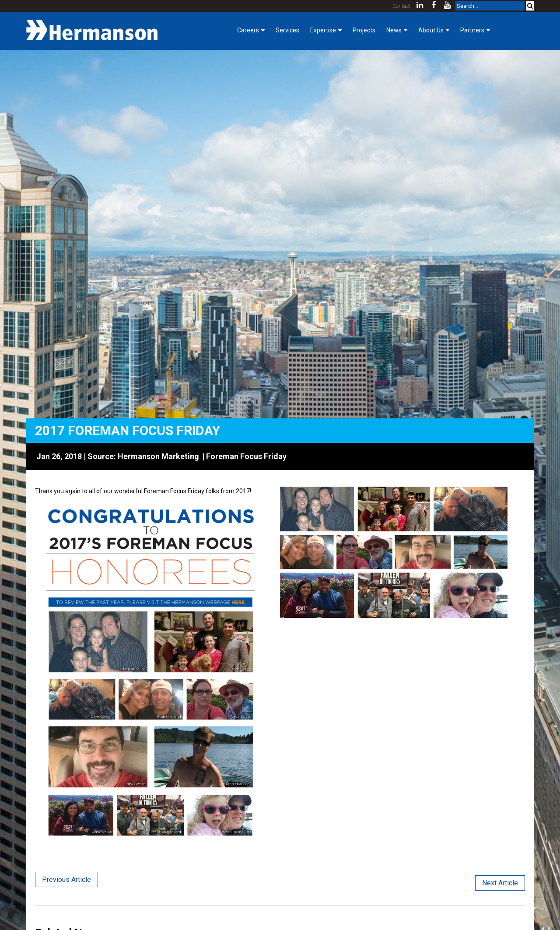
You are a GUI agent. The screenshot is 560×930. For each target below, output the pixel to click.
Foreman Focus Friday (246, 456)
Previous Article (66, 879)
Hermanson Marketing (158, 456)
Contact (402, 6)
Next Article (500, 883)
